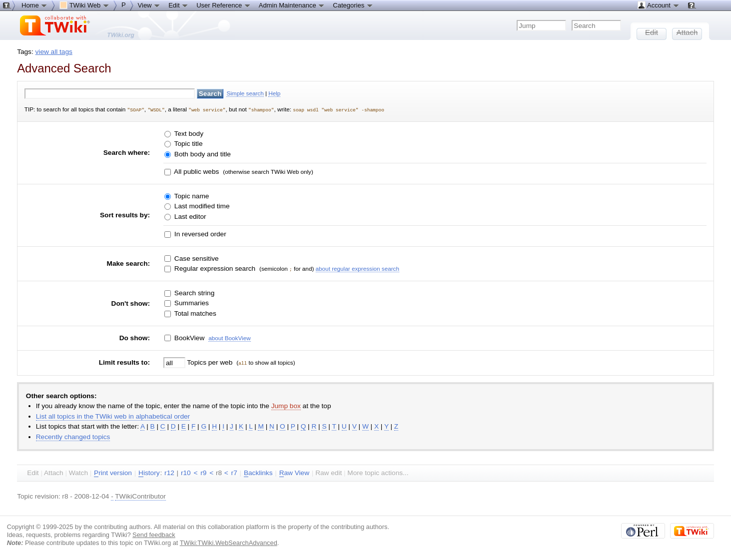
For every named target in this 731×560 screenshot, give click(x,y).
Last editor (189, 216)
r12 (169, 472)
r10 (186, 472)
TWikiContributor (140, 496)
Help (274, 93)
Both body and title (202, 154)
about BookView (229, 337)
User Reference (224, 5)
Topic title (187, 143)
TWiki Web (84, 5)
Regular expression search (214, 268)
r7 (234, 472)
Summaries (191, 302)
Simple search (245, 93)
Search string (193, 292)
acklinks (258, 473)
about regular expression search (358, 268)
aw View (294, 473)
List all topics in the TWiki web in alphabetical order (113, 416)
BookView (188, 337)
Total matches (194, 313)
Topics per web (210, 362)
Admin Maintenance (292, 5)
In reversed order (199, 234)
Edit (178, 5)
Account (658, 5)
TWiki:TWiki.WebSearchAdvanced (229, 542)
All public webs (196, 171)
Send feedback (154, 534)
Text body (188, 133)
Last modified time (201, 206)
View (149, 5)
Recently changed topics (73, 436)
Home (34, 5)
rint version (113, 473)
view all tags (54, 52)
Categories (353, 5)
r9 (203, 472)
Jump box (286, 405)
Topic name (191, 196)
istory (149, 473)
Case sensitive (196, 258)
